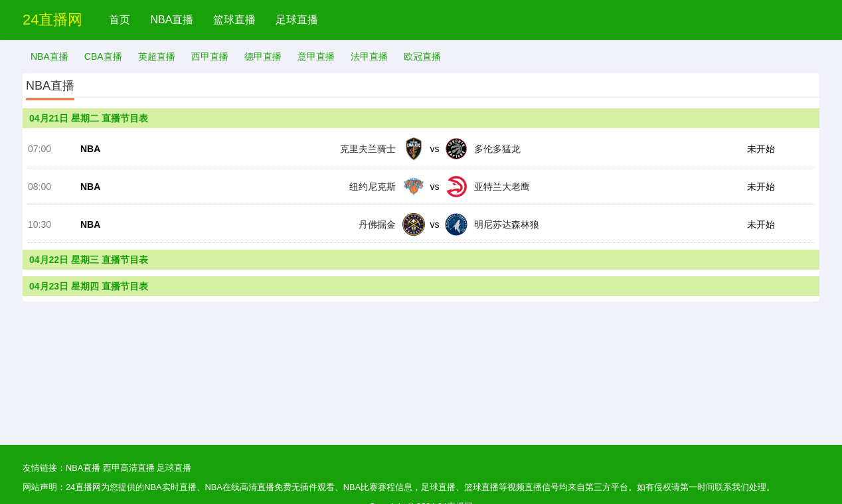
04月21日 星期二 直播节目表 (89, 118)
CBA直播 (103, 56)
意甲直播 (316, 56)
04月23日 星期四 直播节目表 (89, 286)
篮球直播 (234, 20)
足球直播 (297, 20)
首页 (120, 20)
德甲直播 (263, 56)
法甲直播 (369, 56)
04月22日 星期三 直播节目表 (89, 260)
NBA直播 (172, 20)
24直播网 (52, 20)
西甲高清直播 (129, 468)
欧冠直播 (422, 56)
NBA (90, 149)
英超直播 (157, 56)
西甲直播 (210, 56)
